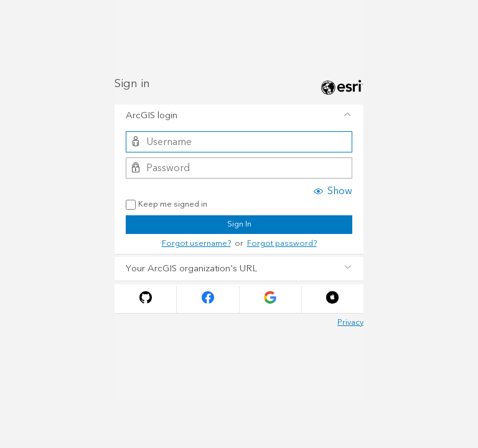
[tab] (239, 116)
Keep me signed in (166, 205)
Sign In (239, 224)
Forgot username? (196, 243)
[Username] (239, 142)
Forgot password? (282, 243)
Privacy (350, 322)
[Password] (239, 168)
